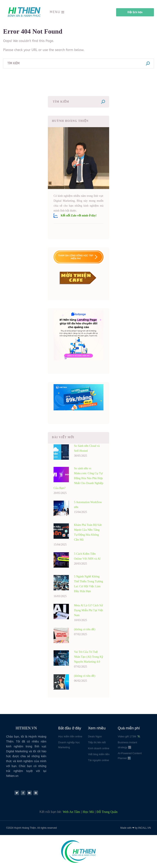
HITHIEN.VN (26, 728)
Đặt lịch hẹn (135, 12)
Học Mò (88, 812)
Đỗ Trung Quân (107, 812)
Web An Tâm (71, 812)
